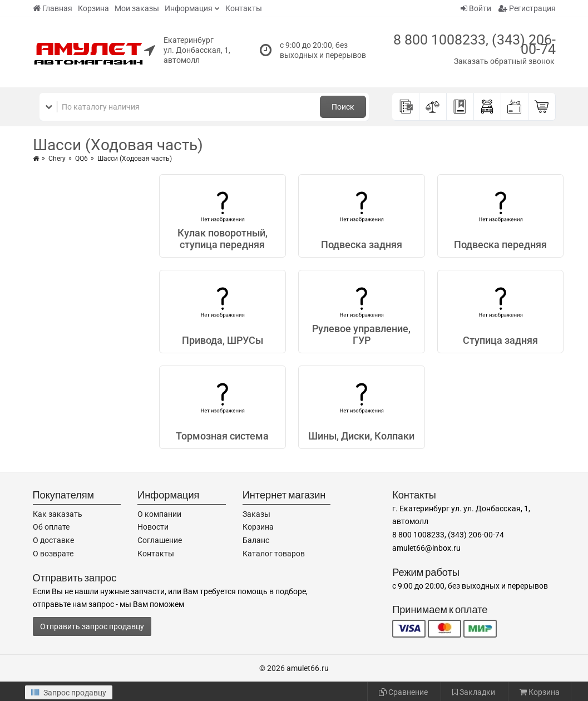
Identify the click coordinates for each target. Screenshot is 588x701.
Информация (189, 8)
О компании (159, 514)
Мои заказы (137, 8)
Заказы (256, 514)
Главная (53, 8)
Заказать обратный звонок (504, 61)
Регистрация (527, 8)
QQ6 (81, 159)
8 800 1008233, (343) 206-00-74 (475, 45)
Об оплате (51, 527)
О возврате (53, 554)
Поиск (343, 107)
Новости (153, 527)
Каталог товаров (274, 554)
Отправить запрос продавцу (92, 626)
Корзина (93, 8)
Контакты (244, 8)
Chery (57, 159)
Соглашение (160, 540)
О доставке (53, 540)
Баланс (256, 540)
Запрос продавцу (69, 693)
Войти (476, 8)
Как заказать (58, 514)
